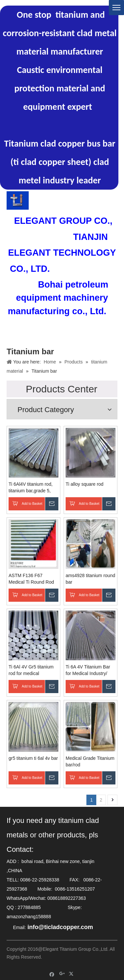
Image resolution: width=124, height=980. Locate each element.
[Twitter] (72, 974)
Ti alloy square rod (85, 484)
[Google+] (62, 974)
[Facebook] (52, 974)
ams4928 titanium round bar (90, 579)
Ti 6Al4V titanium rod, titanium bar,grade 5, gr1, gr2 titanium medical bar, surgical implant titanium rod (31, 488)
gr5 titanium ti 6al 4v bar (33, 758)
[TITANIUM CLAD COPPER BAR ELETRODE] (18, 200)
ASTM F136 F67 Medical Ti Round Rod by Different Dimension (32, 579)
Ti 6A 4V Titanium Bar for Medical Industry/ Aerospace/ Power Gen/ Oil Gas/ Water (90, 670)
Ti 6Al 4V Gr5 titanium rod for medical (31, 670)
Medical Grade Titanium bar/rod (90, 761)
